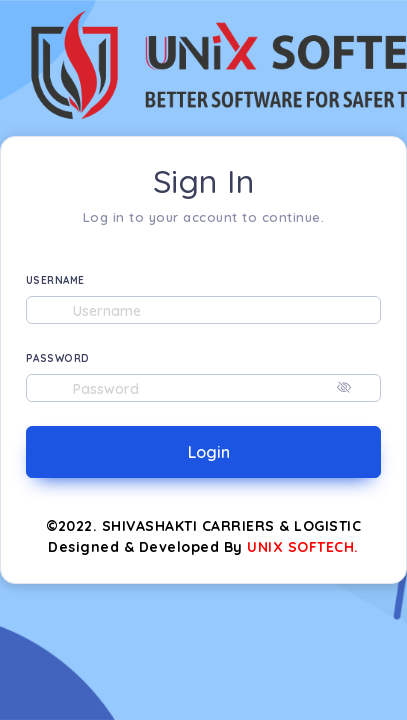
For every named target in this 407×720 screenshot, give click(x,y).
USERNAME (55, 280)
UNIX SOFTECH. (303, 547)
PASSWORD (58, 358)
